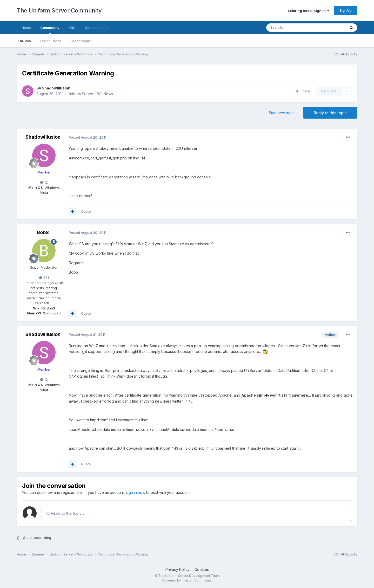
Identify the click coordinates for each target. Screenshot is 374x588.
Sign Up (346, 10)
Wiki (72, 28)
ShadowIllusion (56, 88)
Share (303, 91)
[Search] (293, 28)
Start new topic (282, 113)
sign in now (136, 492)
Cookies (202, 569)
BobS (43, 232)
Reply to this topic (330, 113)
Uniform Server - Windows (90, 94)
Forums (24, 41)
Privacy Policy (178, 569)
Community (50, 30)
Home (26, 28)
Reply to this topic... (65, 513)
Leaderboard (81, 41)
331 (44, 277)
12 (44, 182)
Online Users (51, 41)
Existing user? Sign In (309, 11)
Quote (86, 211)
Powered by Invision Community (187, 580)
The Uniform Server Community (59, 10)
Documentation (97, 28)
